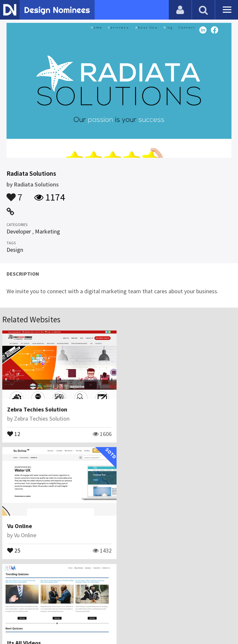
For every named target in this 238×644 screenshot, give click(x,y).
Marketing (48, 231)
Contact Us (84, 606)
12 (14, 433)
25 (133, 433)
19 (14, 550)
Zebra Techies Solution (37, 409)
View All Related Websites (119, 578)
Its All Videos (24, 526)
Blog (59, 606)
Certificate (115, 606)
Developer (19, 231)
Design (15, 250)
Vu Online (139, 409)
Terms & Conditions (160, 606)
